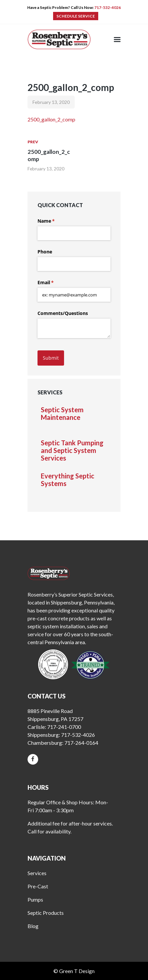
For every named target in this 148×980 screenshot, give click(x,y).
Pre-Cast (38, 886)
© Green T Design (74, 971)
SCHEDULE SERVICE (76, 16)
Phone (45, 252)
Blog (33, 926)
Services (37, 873)
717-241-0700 (64, 727)
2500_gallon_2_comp (51, 119)
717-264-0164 (81, 743)
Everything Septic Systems (68, 480)
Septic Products (46, 913)
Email (55, 283)
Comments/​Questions (63, 313)
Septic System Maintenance (62, 414)
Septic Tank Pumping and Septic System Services (72, 450)
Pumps (35, 899)
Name (56, 221)
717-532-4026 (108, 7)
